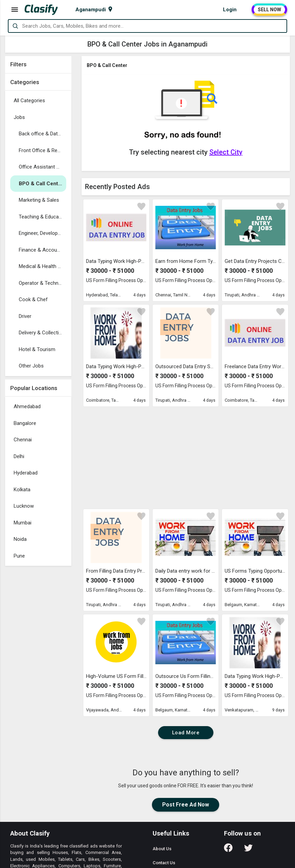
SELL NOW (269, 10)
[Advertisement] (38, 672)
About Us (162, 849)
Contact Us (164, 863)
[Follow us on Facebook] (228, 850)
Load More (186, 733)
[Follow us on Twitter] (248, 850)
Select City (226, 152)
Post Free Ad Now (186, 805)
